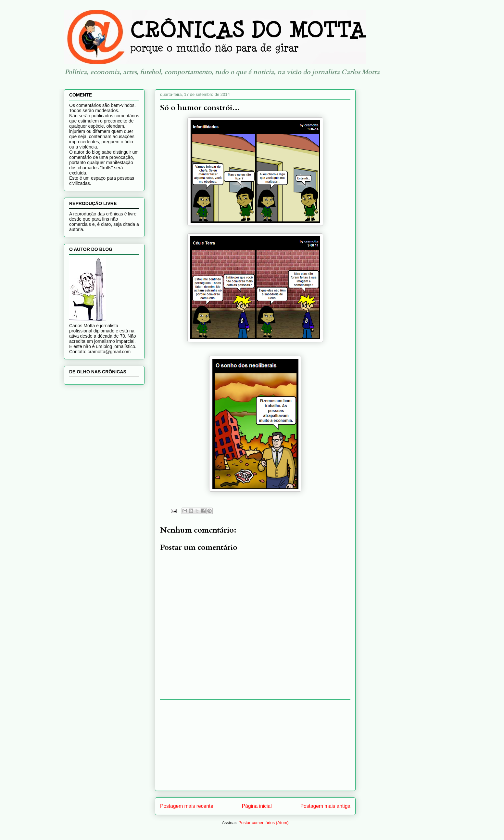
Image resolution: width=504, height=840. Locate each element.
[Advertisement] (255, 745)
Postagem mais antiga (325, 806)
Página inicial (257, 806)
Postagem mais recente (187, 806)
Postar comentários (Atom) (264, 823)
